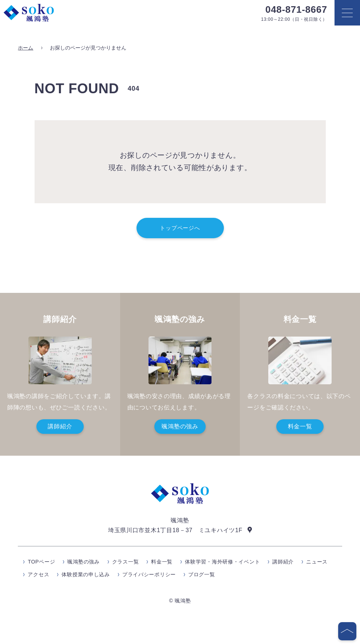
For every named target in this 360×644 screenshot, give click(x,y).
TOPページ (41, 562)
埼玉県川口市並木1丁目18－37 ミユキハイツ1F (175, 530)
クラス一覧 (126, 562)
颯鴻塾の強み (180, 426)
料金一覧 (300, 426)
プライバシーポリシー (149, 575)
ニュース (317, 562)
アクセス (38, 575)
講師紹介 (60, 426)
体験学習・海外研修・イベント (222, 562)
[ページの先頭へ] (347, 631)
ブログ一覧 (202, 575)
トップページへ (180, 228)
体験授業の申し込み (86, 575)
